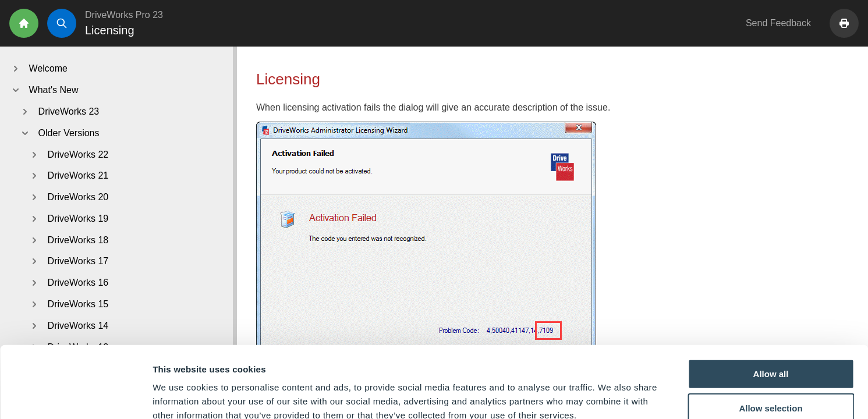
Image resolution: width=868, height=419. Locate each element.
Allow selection (770, 340)
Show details (611, 396)
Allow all (771, 305)
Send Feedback (778, 23)
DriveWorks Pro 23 (124, 15)
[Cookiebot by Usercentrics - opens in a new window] (75, 396)
